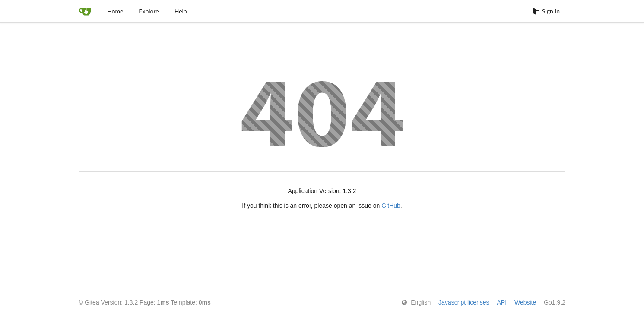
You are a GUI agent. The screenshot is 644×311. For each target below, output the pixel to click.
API (502, 302)
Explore (149, 11)
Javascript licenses (464, 302)
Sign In (546, 11)
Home (115, 11)
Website (525, 302)
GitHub (391, 206)
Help (181, 11)
